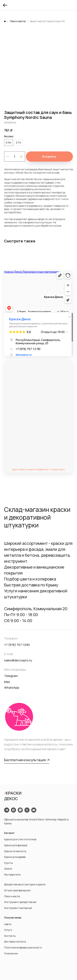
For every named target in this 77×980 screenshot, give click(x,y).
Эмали (8, 869)
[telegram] (7, 810)
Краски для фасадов (16, 845)
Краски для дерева (15, 857)
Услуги (8, 930)
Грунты (8, 863)
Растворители (12, 875)
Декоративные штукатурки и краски (25, 884)
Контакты (10, 936)
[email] (34, 810)
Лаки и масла (12, 896)
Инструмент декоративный (20, 902)
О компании (11, 953)
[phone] (27, 810)
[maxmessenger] (13, 810)
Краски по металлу (15, 851)
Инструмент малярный (18, 908)
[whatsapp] (20, 810)
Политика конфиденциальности (23, 948)
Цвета (8, 924)
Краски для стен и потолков (20, 839)
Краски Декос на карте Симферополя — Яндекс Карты (38, 469)
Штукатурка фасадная (17, 890)
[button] (27, 760)
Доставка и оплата (15, 942)
